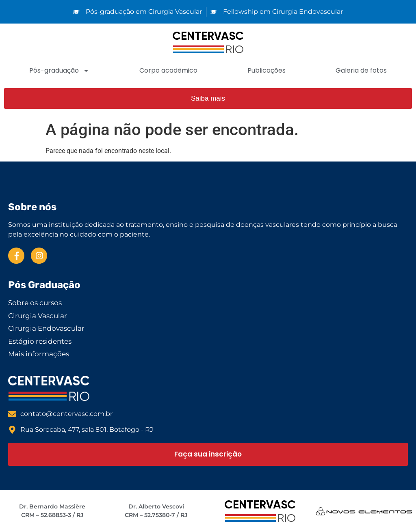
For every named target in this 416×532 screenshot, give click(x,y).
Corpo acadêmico (168, 70)
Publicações (266, 70)
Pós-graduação (59, 71)
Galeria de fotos (361, 70)
